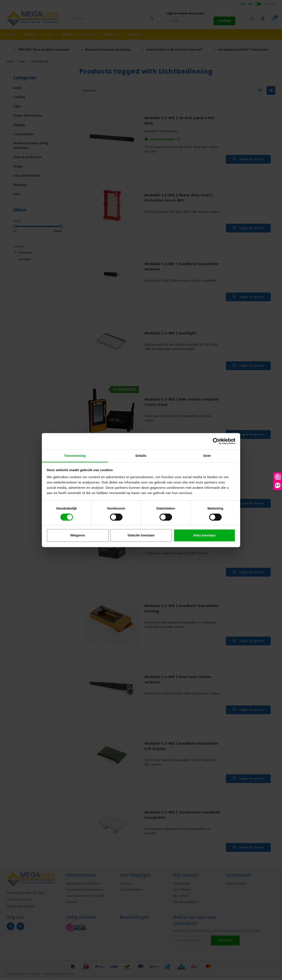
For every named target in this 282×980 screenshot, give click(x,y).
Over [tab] (207, 456)
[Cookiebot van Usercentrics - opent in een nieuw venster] (216, 441)
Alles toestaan (204, 535)
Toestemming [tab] (75, 456)
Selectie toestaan (141, 535)
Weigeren (78, 535)
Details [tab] (141, 456)
